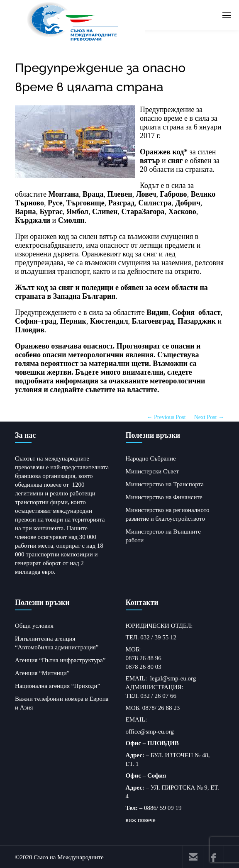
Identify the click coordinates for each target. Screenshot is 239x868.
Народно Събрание (151, 458)
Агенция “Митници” (42, 672)
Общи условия (34, 625)
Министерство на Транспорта (165, 483)
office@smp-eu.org (150, 731)
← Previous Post (166, 416)
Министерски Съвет (152, 471)
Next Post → (209, 416)
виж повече (141, 819)
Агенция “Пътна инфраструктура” (60, 659)
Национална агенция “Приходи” (57, 685)
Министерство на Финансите (164, 496)
